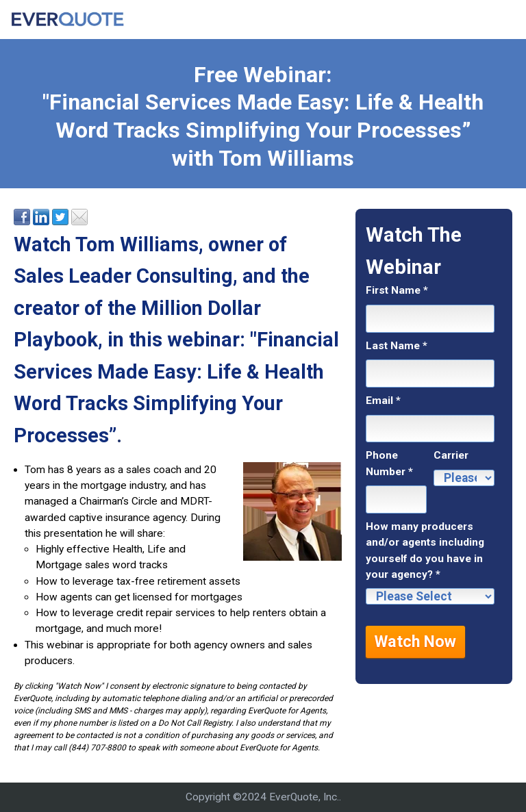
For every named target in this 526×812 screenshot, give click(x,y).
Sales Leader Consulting (123, 276)
